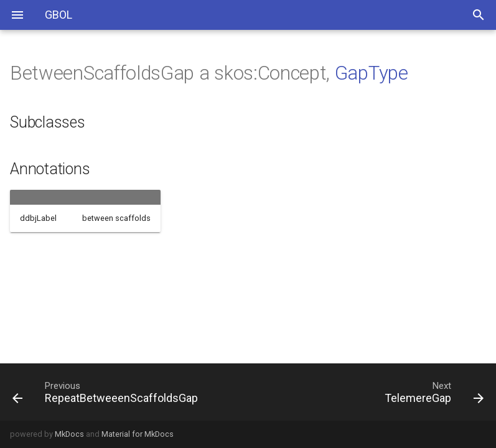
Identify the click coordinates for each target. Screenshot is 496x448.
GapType (372, 73)
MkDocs (69, 434)
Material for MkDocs (138, 434)
